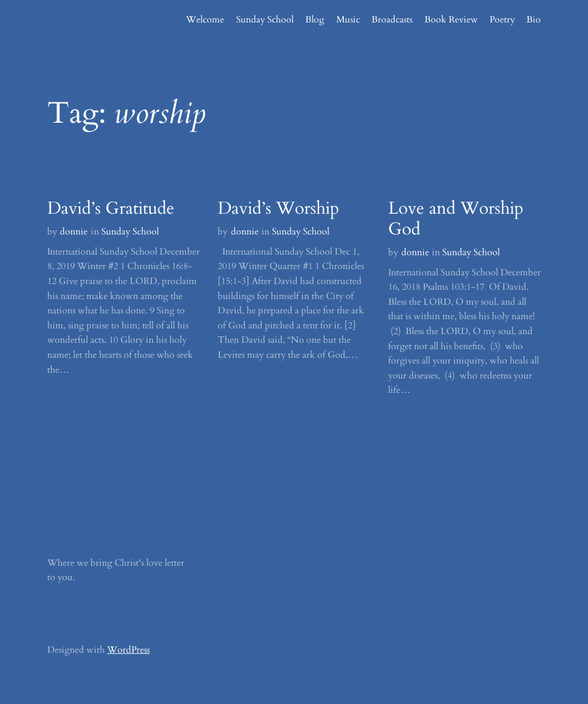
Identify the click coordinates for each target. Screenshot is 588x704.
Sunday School (130, 232)
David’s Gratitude (111, 209)
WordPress (128, 650)
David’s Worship (278, 209)
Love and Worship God (456, 219)
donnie (74, 232)
